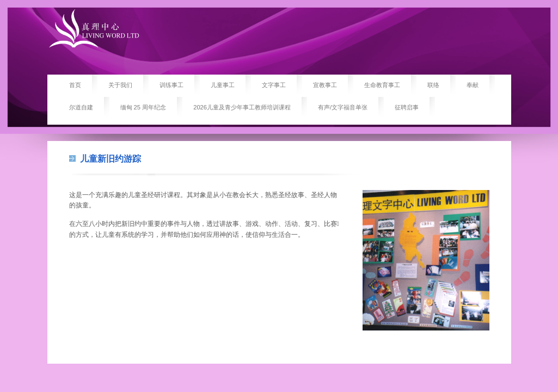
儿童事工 (223, 85)
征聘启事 (407, 107)
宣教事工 (325, 85)
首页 (75, 85)
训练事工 (171, 85)
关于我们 (120, 85)
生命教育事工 (382, 85)
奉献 (473, 85)
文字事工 (274, 85)
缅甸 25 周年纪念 (143, 107)
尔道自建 (81, 107)
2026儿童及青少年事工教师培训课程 (242, 107)
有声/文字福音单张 (343, 107)
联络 (433, 85)
